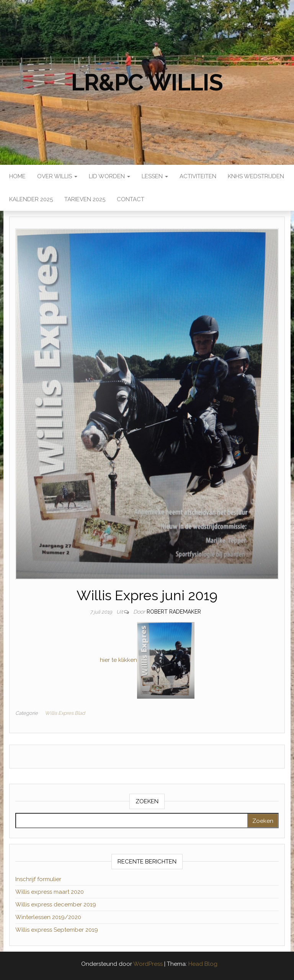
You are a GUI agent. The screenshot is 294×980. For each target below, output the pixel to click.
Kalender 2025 (31, 199)
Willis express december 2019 (56, 904)
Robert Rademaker (174, 612)
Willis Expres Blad (65, 713)
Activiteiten (198, 176)
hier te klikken (118, 660)
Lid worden (109, 176)
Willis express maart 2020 (50, 892)
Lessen (155, 176)
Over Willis (57, 176)
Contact (131, 199)
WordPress (148, 964)
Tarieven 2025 (85, 199)
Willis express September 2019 (57, 930)
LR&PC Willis (147, 82)
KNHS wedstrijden (256, 176)
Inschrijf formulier (38, 879)
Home (17, 176)
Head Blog (203, 964)
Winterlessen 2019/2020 (48, 917)
